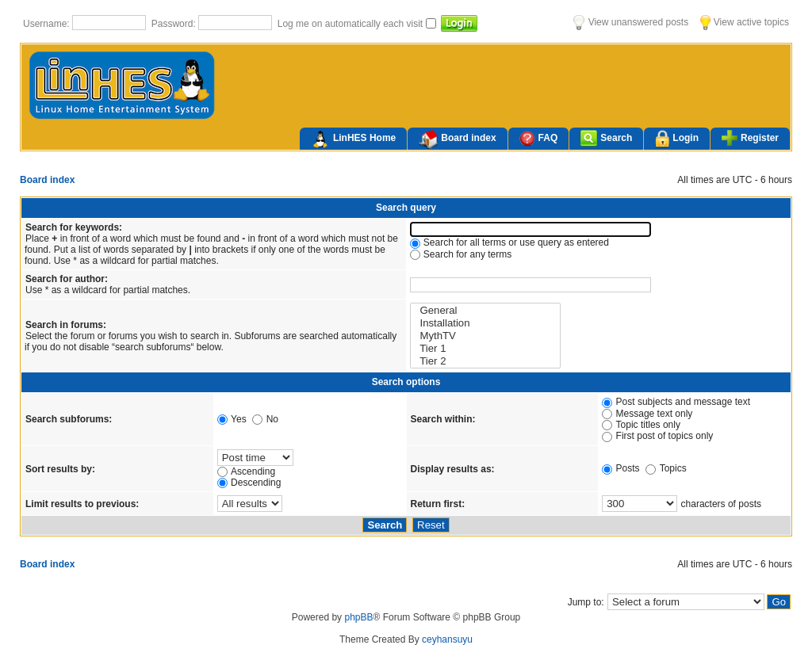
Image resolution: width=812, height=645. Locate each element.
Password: (175, 24)
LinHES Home (353, 139)
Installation (486, 323)
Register (750, 138)
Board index (457, 139)
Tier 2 (486, 361)
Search (606, 138)
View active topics (745, 22)
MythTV (486, 336)
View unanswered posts (631, 22)
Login (677, 139)
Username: (48, 24)
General (486, 311)
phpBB (358, 617)
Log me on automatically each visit (352, 24)
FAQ (539, 138)
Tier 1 (486, 349)
